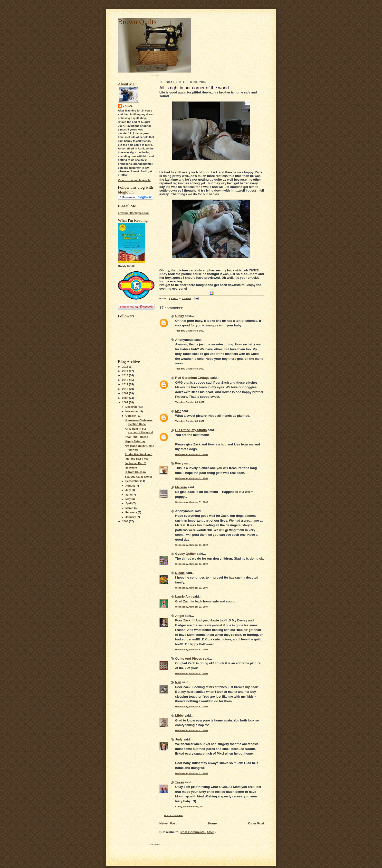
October (131, 416)
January (131, 517)
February (132, 512)
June (129, 495)
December (132, 407)
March (130, 508)
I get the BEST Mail (137, 459)
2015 (125, 367)
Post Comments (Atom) (198, 832)
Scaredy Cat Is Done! (138, 477)
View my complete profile (134, 180)
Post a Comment (173, 815)
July (129, 490)
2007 (125, 402)
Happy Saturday (135, 441)
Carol (128, 106)
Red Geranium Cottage (192, 378)
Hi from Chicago (135, 472)
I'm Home (131, 468)
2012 (125, 380)
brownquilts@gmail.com (134, 213)
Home (212, 823)
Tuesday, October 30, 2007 (190, 331)
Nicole (180, 573)
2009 (125, 393)
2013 (125, 375)
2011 (125, 384)
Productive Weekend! (138, 454)
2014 (125, 371)
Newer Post (168, 823)
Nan (178, 682)
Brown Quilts (137, 22)
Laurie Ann (183, 596)
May (129, 499)
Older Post (256, 823)
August (131, 486)
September (133, 481)
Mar (178, 411)
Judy (179, 739)
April (129, 503)
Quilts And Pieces (189, 659)
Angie (180, 616)
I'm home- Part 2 (135, 463)
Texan (180, 782)
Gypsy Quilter (186, 554)
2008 (125, 398)
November (133, 411)
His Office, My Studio (191, 430)
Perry (179, 463)
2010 (125, 389)
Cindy (180, 316)
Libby (179, 716)
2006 (125, 521)
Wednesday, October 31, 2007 (192, 454)
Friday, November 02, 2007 (190, 807)
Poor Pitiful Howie (136, 437)
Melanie (181, 487)
